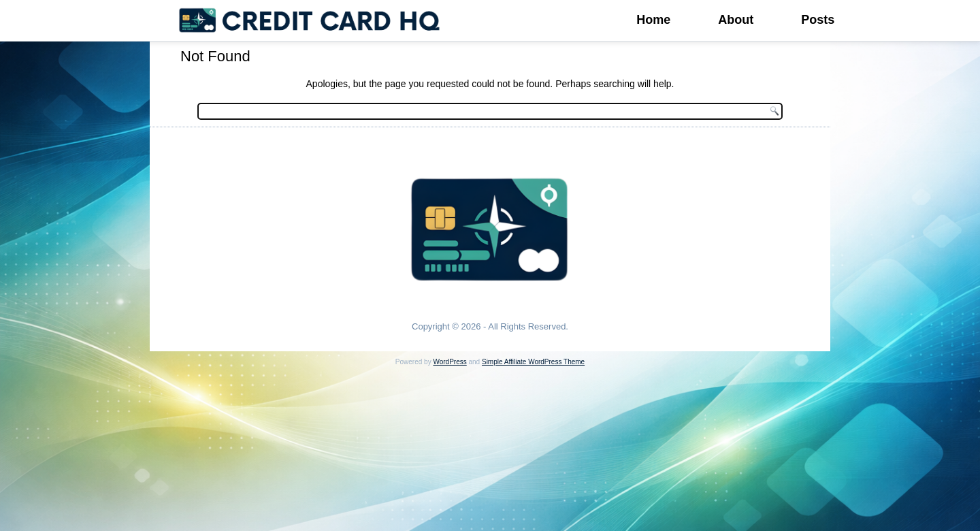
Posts (818, 20)
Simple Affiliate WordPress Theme (533, 362)
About (736, 20)
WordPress (450, 362)
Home (653, 20)
